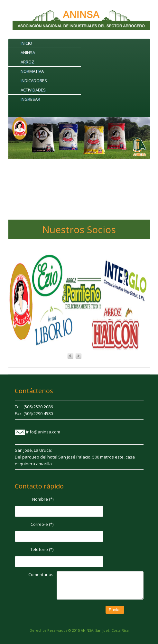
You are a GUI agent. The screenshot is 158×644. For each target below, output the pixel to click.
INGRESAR (30, 99)
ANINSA (28, 52)
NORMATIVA (32, 71)
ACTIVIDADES (33, 90)
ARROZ (27, 62)
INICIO (26, 43)
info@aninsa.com (43, 432)
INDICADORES (34, 80)
